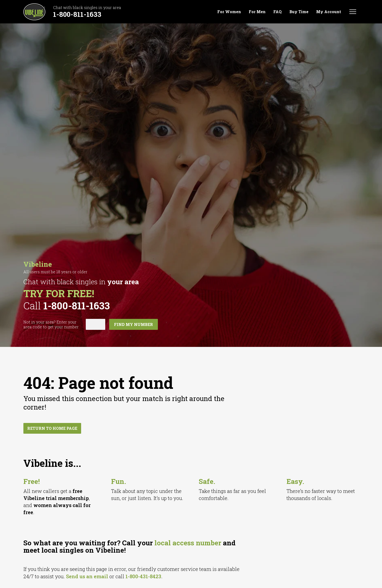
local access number (188, 543)
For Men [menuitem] (257, 12)
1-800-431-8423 (143, 576)
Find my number (134, 324)
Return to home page (52, 428)
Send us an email (87, 576)
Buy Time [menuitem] (299, 12)
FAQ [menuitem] (277, 12)
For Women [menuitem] (229, 12)
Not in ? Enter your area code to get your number (51, 324)
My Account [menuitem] (329, 12)
